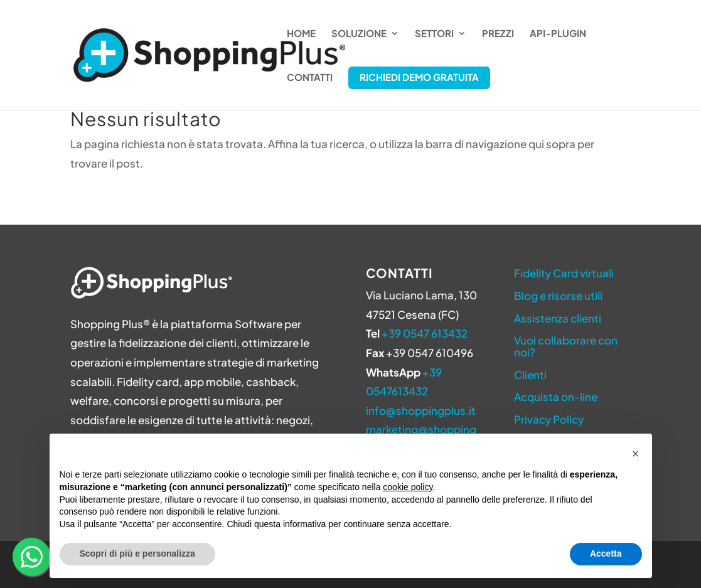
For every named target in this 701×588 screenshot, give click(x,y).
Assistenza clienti (558, 318)
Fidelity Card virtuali (564, 273)
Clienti (530, 375)
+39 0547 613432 (425, 333)
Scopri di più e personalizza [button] (137, 553)
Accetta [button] (606, 553)
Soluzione (359, 34)
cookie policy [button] (408, 487)
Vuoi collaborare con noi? (566, 346)
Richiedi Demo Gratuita (419, 77)
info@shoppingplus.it (421, 410)
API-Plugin (558, 34)
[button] (636, 454)
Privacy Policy (549, 419)
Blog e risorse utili (558, 296)
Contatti (310, 78)
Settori (434, 34)
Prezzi (498, 34)
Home (301, 34)
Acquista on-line (556, 397)
